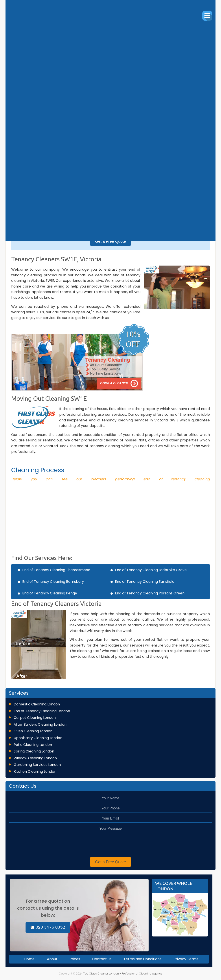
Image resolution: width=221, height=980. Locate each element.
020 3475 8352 (48, 927)
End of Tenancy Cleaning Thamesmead (56, 570)
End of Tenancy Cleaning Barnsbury (53, 582)
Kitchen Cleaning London (35, 771)
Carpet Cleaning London (35, 718)
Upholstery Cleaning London (38, 738)
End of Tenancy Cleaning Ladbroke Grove (151, 570)
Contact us (102, 959)
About (52, 959)
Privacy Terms (186, 959)
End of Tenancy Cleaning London (42, 711)
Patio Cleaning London (33, 745)
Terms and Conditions (142, 959)
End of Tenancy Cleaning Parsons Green (150, 593)
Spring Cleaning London (34, 751)
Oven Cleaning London (33, 731)
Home (29, 959)
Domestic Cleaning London (37, 704)
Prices (75, 959)
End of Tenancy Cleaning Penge (50, 593)
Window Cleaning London (35, 758)
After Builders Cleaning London (40, 724)
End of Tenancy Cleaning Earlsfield (145, 582)
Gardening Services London (37, 765)
